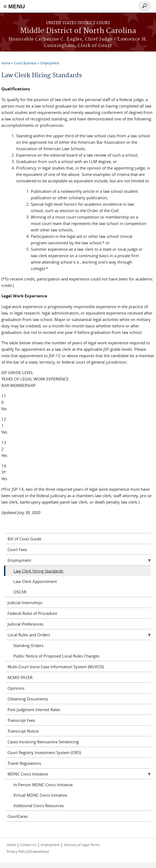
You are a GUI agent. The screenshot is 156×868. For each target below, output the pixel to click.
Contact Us (28, 845)
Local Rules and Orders (29, 635)
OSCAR (20, 592)
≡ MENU (14, 6)
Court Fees (17, 549)
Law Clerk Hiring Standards (38, 571)
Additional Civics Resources (39, 806)
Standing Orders (28, 645)
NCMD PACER (20, 677)
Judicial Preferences (25, 624)
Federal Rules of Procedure (32, 613)
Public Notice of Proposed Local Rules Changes (56, 656)
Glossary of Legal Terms (82, 845)
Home (6, 63)
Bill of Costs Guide (24, 539)
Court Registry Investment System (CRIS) (44, 752)
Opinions (16, 688)
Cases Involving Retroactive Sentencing (43, 742)
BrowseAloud (39, 851)
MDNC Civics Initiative (28, 774)
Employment (50, 63)
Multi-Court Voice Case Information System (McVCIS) (56, 667)
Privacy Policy (17, 851)
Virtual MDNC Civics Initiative (40, 795)
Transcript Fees (21, 720)
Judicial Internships (25, 603)
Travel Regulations (24, 763)
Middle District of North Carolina (78, 31)
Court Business (25, 63)
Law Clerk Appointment (35, 581)
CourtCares (18, 816)
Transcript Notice (23, 731)
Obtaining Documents (28, 699)
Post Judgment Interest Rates (34, 710)
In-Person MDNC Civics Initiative (43, 785)
